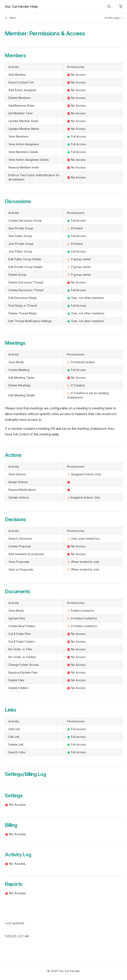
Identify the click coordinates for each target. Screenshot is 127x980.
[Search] (109, 7)
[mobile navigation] (120, 7)
